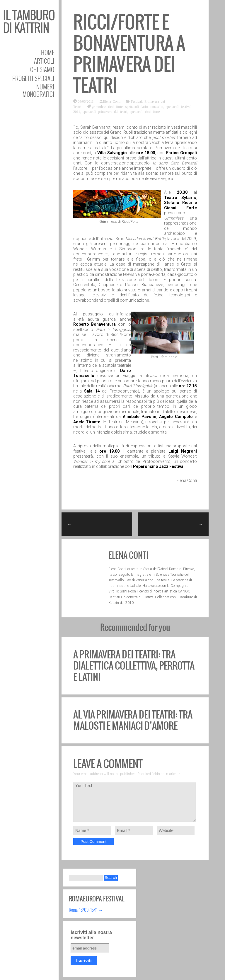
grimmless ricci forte (107, 106)
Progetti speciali (33, 78)
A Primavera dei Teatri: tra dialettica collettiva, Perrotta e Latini (134, 666)
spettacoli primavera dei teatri (105, 111)
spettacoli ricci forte (145, 111)
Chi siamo (42, 69)
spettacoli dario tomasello (144, 106)
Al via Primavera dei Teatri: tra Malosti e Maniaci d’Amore (133, 720)
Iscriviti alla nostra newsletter (91, 935)
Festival (136, 101)
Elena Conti (112, 101)
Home (48, 52)
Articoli (44, 61)
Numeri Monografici (38, 90)
